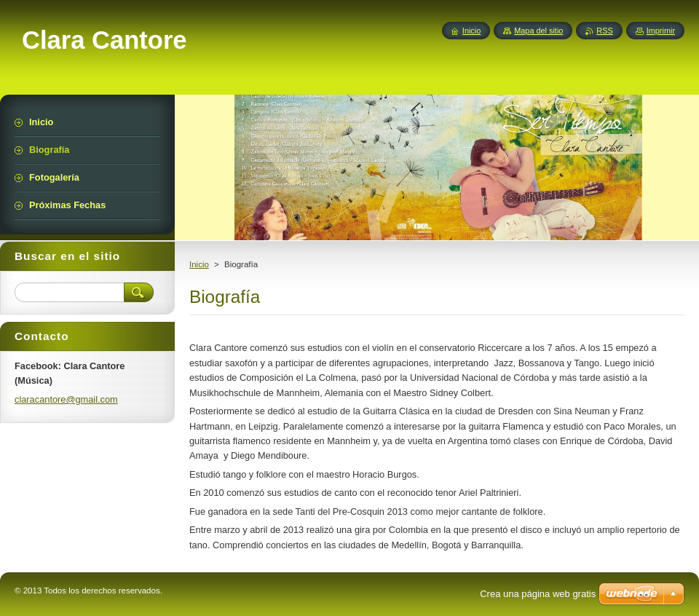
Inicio (199, 264)
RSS (604, 31)
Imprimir (661, 31)
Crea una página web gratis (538, 594)
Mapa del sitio (538, 31)
